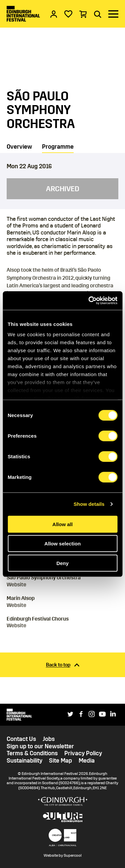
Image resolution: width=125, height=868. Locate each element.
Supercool (73, 855)
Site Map (60, 761)
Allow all (62, 524)
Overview (19, 147)
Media (87, 761)
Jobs (49, 739)
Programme (58, 147)
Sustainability (24, 761)
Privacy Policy (83, 753)
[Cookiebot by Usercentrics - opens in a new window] (89, 301)
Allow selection (62, 544)
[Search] (98, 14)
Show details (89, 504)
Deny (62, 563)
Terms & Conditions (32, 753)
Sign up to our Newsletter (40, 746)
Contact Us (21, 739)
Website (16, 584)
